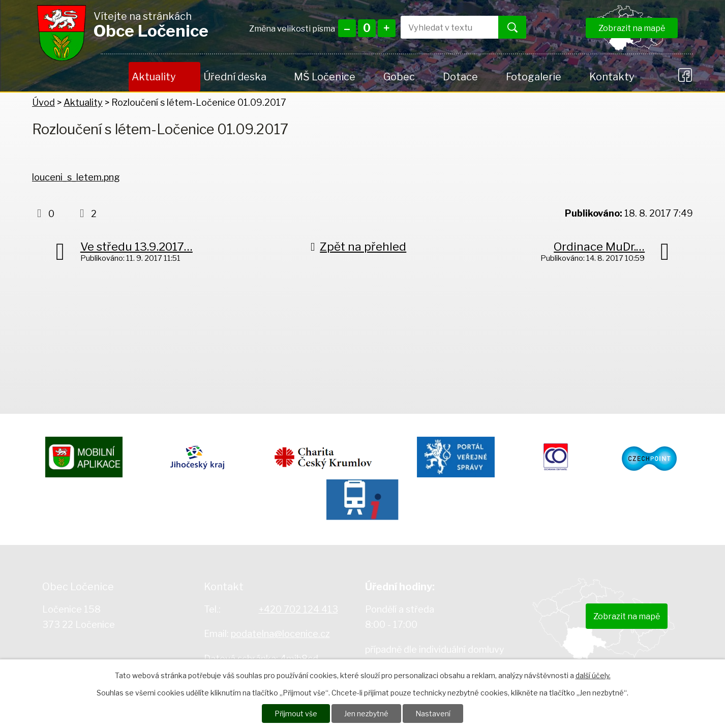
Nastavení (433, 714)
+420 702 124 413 (298, 609)
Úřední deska (235, 77)
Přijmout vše (296, 714)
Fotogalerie (534, 77)
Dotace (460, 77)
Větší (387, 28)
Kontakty (612, 77)
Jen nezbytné (366, 714)
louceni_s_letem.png (76, 177)
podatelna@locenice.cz (280, 634)
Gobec (399, 77)
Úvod (115, 77)
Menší (347, 28)
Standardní (367, 28)
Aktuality (154, 77)
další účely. (593, 675)
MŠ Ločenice (325, 77)
